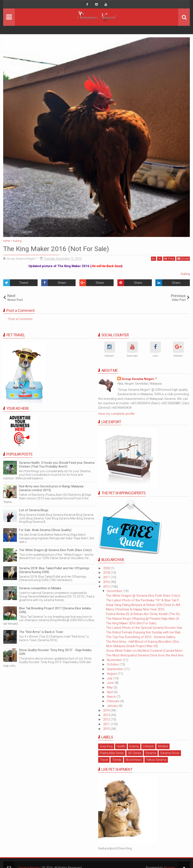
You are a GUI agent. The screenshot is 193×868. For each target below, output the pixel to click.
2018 (107, 573)
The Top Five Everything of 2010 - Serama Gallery (141, 637)
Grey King (106, 746)
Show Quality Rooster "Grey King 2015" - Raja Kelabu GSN (55, 652)
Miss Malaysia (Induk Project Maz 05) (132, 646)
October (113, 664)
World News (134, 760)
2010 (107, 729)
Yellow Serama (156, 760)
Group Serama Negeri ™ (139, 379)
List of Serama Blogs (34, 510)
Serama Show (170, 753)
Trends (117, 760)
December (115, 591)
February (113, 701)
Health (121, 746)
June (111, 683)
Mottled (163, 746)
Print (169, 259)
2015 (107, 587)
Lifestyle (148, 746)
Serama (151, 753)
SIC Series (135, 753)
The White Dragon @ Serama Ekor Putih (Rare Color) (143, 596)
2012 (107, 719)
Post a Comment (20, 319)
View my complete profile (116, 414)
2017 (107, 577)
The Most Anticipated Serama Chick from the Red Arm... (146, 655)
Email (183, 259)
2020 (107, 568)
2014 (107, 710)
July (110, 678)
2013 (107, 715)
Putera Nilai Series (112, 753)
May (110, 687)
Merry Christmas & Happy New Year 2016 (135, 609)
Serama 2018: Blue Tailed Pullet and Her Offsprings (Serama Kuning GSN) (54, 570)
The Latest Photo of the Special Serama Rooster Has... (145, 628)
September (116, 669)
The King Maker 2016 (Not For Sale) (131, 623)
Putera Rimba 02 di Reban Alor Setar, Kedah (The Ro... (144, 614)
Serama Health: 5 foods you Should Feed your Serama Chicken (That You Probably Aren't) (57, 465)
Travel (104, 760)
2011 (107, 724)
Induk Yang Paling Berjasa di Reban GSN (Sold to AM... (144, 605)
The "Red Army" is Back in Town (41, 632)
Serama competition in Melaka (40, 588)
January (113, 706)
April (110, 692)
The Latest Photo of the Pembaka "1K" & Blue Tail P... (143, 600)
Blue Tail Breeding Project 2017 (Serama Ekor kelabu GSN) (55, 610)
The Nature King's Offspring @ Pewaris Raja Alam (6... (144, 619)
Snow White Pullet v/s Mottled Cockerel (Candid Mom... (145, 651)
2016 (107, 582)
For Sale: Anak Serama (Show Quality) (45, 530)
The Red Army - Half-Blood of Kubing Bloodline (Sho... (144, 642)
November (115, 660)
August (112, 674)
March (112, 697)
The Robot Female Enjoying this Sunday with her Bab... (145, 632)
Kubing (185, 274)
